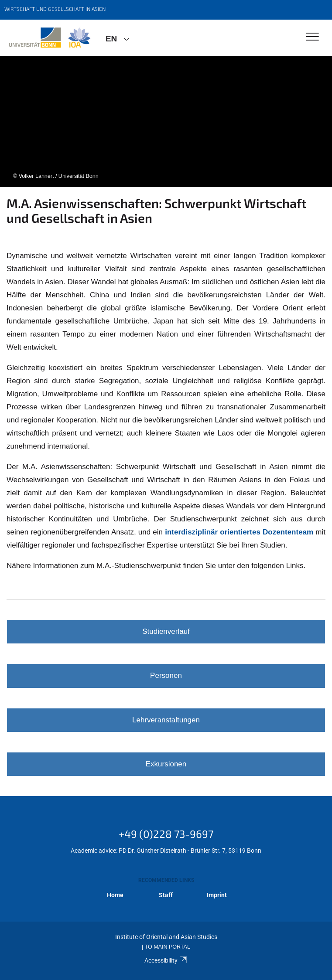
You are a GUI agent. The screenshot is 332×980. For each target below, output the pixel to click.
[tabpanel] (166, 122)
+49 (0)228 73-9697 (166, 834)
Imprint (217, 895)
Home (115, 895)
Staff (166, 895)
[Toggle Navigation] (313, 37)
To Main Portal (168, 947)
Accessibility (166, 960)
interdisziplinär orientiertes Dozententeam (239, 532)
